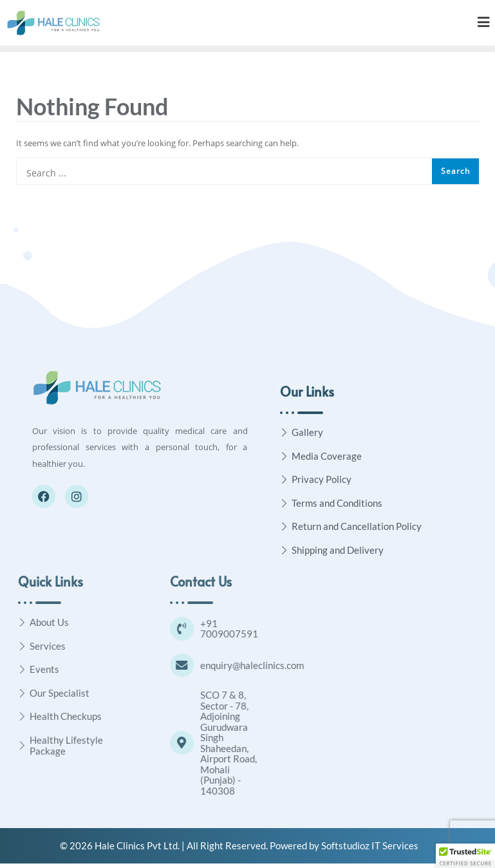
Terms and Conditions (337, 503)
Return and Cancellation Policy (357, 526)
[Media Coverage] (284, 456)
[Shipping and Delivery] (284, 550)
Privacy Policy (322, 479)
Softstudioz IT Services (370, 850)
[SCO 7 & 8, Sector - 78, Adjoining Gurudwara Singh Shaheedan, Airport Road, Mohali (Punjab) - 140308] (233, 748)
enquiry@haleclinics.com (304, 668)
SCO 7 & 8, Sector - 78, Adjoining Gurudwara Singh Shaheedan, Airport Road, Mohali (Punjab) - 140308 (281, 747)
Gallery (307, 432)
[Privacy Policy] (284, 479)
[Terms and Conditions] (284, 503)
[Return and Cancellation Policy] (284, 526)
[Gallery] (284, 432)
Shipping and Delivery (338, 550)
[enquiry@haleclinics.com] (233, 668)
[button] (465, 856)
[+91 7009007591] (233, 630)
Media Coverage (327, 456)
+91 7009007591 (281, 630)
